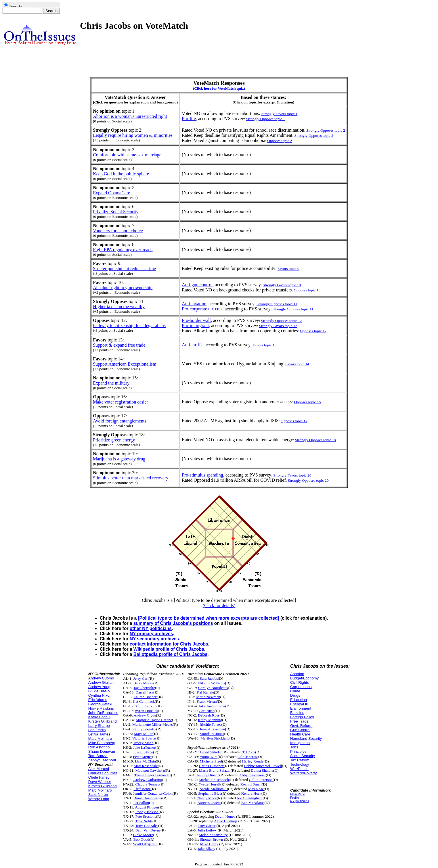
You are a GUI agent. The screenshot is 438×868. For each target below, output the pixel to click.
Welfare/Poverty (303, 773)
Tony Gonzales (147, 826)
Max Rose (256, 789)
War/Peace (299, 769)
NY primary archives (151, 634)
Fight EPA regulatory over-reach (123, 250)
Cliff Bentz (142, 789)
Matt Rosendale (146, 766)
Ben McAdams (253, 803)
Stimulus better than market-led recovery (131, 478)
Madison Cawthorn (150, 770)
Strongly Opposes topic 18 (315, 440)
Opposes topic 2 (280, 141)
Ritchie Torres (210, 724)
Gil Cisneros (247, 757)
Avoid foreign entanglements (119, 421)
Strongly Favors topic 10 (282, 285)
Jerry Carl (141, 678)
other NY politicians (151, 628)
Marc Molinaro (100, 739)
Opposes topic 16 (308, 402)
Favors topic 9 (288, 269)
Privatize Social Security (116, 212)
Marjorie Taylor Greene (154, 720)
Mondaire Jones (212, 734)
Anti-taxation (194, 304)
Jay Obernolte (144, 688)
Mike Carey (209, 844)
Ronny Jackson (147, 812)
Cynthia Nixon (100, 695)
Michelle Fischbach (214, 780)
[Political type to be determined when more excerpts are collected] (208, 618)
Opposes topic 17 (294, 421)
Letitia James (99, 734)
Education (299, 700)
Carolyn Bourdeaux (213, 688)
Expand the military (111, 383)
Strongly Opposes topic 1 (266, 119)
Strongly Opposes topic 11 (277, 304)
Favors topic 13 (264, 345)
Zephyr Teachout (102, 760)
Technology (300, 764)
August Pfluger (147, 807)
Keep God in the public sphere (121, 174)
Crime (295, 691)
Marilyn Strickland (215, 738)
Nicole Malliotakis (214, 789)
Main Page (298, 794)
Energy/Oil (299, 704)
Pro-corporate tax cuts (202, 309)
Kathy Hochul (99, 717)
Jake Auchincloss (212, 706)
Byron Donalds (146, 711)
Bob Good (141, 839)
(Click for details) (219, 605)
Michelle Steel (211, 761)
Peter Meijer (142, 757)
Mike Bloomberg (102, 743)
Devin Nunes (225, 816)
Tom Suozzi (98, 756)
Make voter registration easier (120, 402)
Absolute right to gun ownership (123, 288)
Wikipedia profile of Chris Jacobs (169, 649)
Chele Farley (99, 777)
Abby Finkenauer (252, 775)
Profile (295, 798)
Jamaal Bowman (212, 729)
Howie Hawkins (101, 708)
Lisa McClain (145, 761)
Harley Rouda (253, 761)
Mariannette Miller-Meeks (153, 724)
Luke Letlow (143, 752)
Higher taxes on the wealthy (119, 307)
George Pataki (100, 704)
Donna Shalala (262, 770)
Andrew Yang (99, 687)
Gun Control (300, 730)
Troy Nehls (144, 821)
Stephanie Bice (210, 793)
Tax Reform (300, 760)
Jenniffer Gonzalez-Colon (153, 793)
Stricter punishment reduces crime (124, 269)
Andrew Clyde (145, 715)
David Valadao (211, 752)
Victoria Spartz (144, 738)
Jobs (294, 747)
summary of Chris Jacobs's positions (173, 623)
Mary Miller (143, 734)
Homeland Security (306, 739)
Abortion (297, 674)
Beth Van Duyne (148, 830)
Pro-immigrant (195, 325)
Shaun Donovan (102, 751)
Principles (298, 751)
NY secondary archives (154, 639)
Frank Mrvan (207, 701)
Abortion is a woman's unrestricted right (130, 116)
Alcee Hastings (226, 821)
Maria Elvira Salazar (215, 770)
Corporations (301, 687)
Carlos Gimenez (211, 766)
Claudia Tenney (147, 784)
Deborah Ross (209, 715)
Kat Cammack (144, 701)
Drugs (295, 695)
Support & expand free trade (119, 345)
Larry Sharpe (99, 726)
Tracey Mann (143, 743)
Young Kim (209, 757)
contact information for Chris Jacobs (169, 644)
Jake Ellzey (206, 849)
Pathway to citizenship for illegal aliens (129, 325)
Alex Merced (99, 769)
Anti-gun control (197, 285)
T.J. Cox (249, 752)
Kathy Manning (210, 720)
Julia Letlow (207, 830)
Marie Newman (208, 697)
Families (297, 713)
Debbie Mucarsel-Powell (263, 766)
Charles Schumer (103, 773)
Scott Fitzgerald (145, 844)
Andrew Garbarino (148, 780)
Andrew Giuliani (101, 682)
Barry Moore (143, 683)
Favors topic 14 (297, 364)
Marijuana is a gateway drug (119, 459)
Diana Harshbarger (148, 798)
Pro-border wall (196, 320)
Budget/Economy (304, 678)
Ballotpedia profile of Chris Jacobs (170, 654)
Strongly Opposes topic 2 (326, 130)
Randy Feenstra (144, 729)
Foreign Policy (302, 717)
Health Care (300, 734)
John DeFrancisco (103, 713)
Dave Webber (100, 782)
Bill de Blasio (99, 691)
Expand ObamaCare (111, 193)
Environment (301, 708)
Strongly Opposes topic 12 (282, 321)
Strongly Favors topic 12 (278, 326)
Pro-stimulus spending (202, 475)
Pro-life (189, 119)
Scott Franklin (146, 706)
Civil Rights (300, 682)
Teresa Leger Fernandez (153, 775)
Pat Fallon (141, 803)
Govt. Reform (301, 726)
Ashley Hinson (208, 775)
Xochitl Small (251, 784)
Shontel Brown (211, 839)
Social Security (303, 756)
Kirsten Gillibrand (103, 721)
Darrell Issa (144, 692)
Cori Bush (206, 711)
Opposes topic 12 (313, 331)
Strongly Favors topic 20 (292, 475)
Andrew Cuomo (101, 678)
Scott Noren (98, 795)
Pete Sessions (146, 816)
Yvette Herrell (210, 784)
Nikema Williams (212, 683)
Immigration (300, 743)
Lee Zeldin (97, 730)
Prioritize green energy (114, 440)
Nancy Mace (207, 798)
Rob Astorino (99, 747)
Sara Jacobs (209, 678)
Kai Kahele (205, 692)
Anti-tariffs (192, 345)
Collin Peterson (261, 780)
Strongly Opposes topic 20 (308, 480)
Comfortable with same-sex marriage (127, 155)
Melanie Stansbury (213, 835)
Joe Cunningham (250, 798)
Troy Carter (206, 826)
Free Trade (299, 721)
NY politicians (300, 801)
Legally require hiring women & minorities (133, 135)
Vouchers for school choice (118, 231)
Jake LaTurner (144, 747)
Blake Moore (143, 835)
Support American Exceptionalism (125, 364)
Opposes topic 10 (307, 290)
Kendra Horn (251, 793)
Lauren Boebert (145, 697)
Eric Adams (98, 700)
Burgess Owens (209, 803)
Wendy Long (99, 799)
